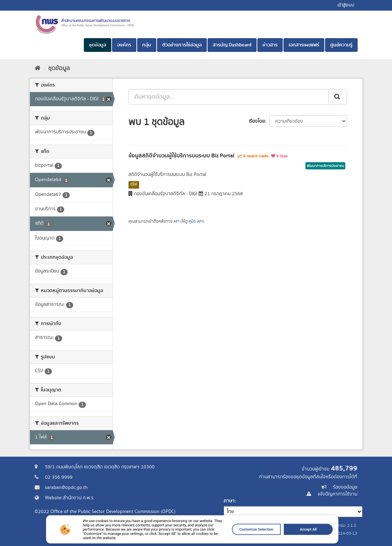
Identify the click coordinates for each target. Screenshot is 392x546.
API (176, 221)
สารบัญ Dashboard (232, 45)
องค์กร (124, 45)
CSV (134, 185)
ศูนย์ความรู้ (341, 45)
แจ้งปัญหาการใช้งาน (338, 494)
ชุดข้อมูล (98, 45)
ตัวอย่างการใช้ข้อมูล (182, 45)
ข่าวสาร (270, 45)
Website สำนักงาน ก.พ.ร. (70, 498)
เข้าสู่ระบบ (346, 5)
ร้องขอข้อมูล (345, 487)
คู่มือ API (196, 221)
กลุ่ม (147, 45)
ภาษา (229, 501)
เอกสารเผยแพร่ (304, 45)
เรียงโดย (257, 121)
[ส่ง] (338, 97)
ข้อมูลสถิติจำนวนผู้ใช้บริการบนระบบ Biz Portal (181, 156)
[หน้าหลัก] (38, 68)
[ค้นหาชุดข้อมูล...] (229, 97)
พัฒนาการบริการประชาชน (325, 166)
